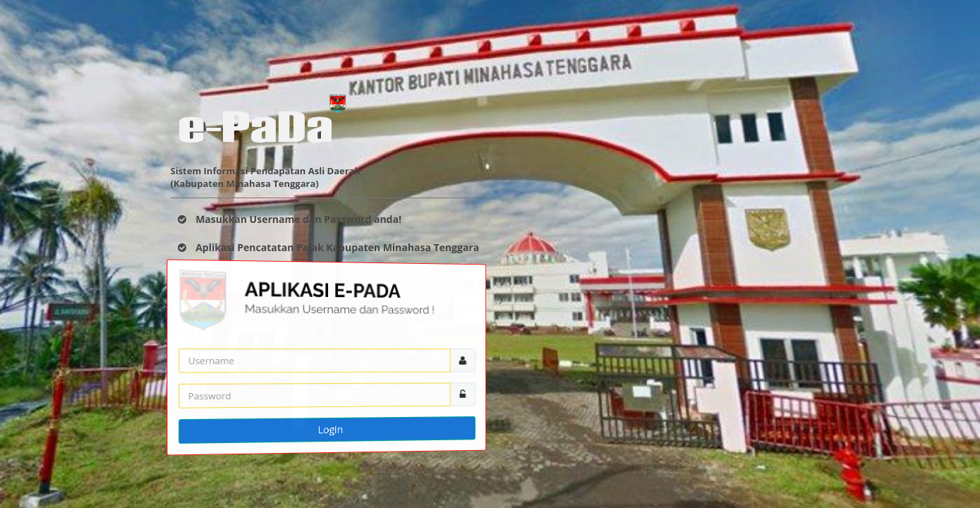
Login (330, 429)
